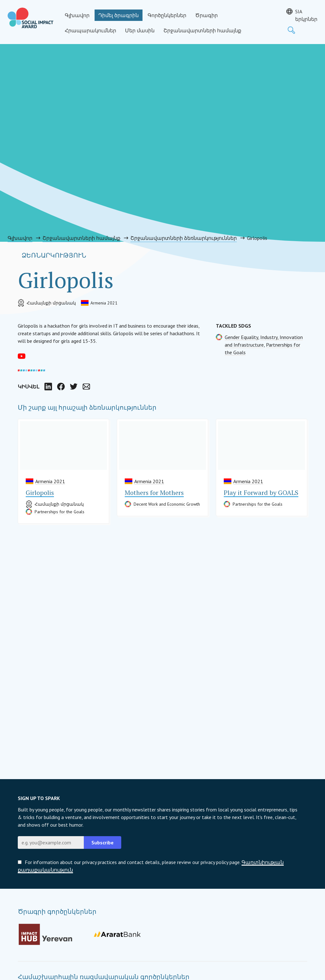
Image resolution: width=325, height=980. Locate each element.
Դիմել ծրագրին (119, 15)
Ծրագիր (206, 15)
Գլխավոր (77, 15)
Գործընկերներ (167, 15)
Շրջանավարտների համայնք (202, 30)
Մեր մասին (140, 30)
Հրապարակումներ (90, 30)
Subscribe (103, 842)
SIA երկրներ (306, 15)
